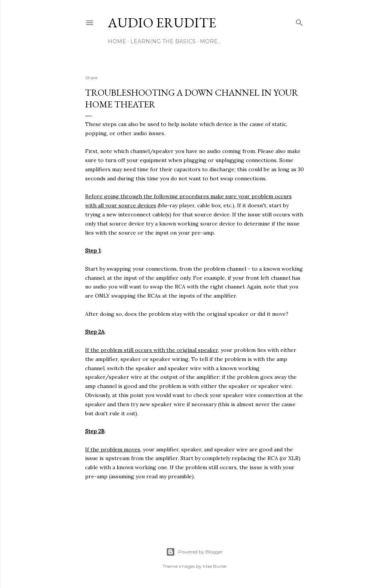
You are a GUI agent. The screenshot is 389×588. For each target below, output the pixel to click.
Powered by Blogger (194, 552)
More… (210, 41)
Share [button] (91, 78)
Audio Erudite (162, 23)
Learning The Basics (163, 41)
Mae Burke (215, 566)
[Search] (299, 21)
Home (117, 41)
